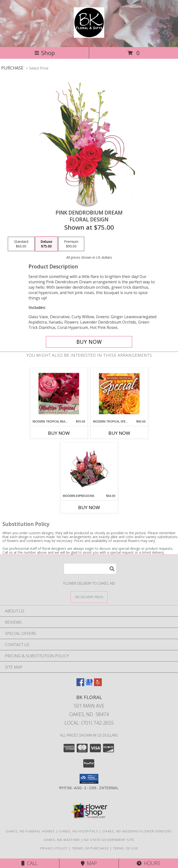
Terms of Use (126, 848)
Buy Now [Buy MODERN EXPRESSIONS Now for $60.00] (89, 507)
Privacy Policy (54, 848)
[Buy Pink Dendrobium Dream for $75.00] (89, 342)
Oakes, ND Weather (62, 840)
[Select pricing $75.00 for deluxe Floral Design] (46, 244)
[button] (89, 779)
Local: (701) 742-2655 (89, 723)
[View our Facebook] (80, 685)
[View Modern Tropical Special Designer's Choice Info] (119, 394)
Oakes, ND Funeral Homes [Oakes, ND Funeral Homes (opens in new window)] (30, 831)
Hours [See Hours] (148, 863)
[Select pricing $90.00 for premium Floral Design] (71, 244)
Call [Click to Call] (30, 863)
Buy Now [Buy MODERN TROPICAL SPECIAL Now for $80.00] (119, 433)
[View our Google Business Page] (89, 685)
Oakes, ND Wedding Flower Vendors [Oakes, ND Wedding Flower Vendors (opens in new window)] (137, 831)
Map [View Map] (89, 863)
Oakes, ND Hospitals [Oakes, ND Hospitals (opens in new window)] (79, 831)
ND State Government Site (109, 840)
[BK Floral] (89, 35)
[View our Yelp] (98, 685)
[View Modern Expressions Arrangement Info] (89, 468)
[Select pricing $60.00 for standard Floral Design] (21, 244)
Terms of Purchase (90, 848)
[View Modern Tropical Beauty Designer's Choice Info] (59, 394)
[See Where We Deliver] (89, 597)
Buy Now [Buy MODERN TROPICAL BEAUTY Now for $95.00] (59, 433)
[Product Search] (90, 569)
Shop (45, 53)
